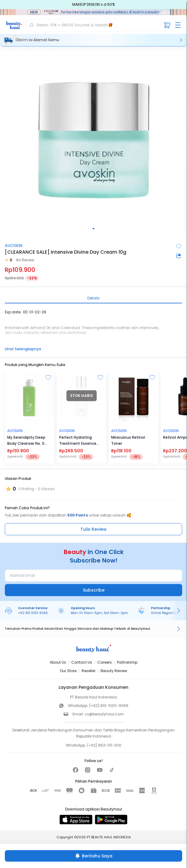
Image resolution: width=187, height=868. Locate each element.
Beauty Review (114, 671)
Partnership (127, 662)
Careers (105, 662)
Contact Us (82, 662)
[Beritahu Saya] (93, 856)
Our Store (68, 671)
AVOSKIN (14, 246)
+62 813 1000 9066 (33, 613)
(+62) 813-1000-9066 (109, 706)
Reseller (89, 671)
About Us (58, 662)
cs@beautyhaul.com (104, 714)
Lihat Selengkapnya (23, 349)
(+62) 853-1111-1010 (104, 745)
